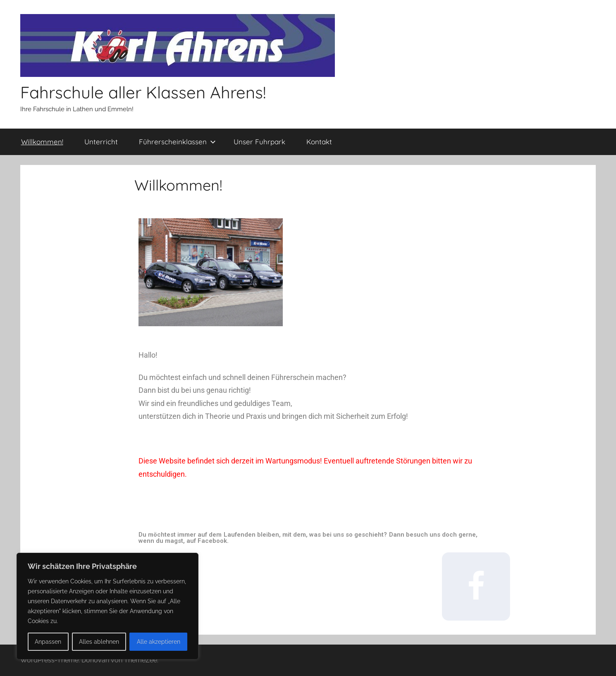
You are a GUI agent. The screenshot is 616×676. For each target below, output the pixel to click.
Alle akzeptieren (159, 642)
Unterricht (101, 142)
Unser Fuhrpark (259, 142)
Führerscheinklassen (177, 142)
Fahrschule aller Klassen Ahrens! (143, 92)
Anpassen (48, 642)
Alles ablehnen (99, 642)
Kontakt (319, 142)
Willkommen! (42, 142)
